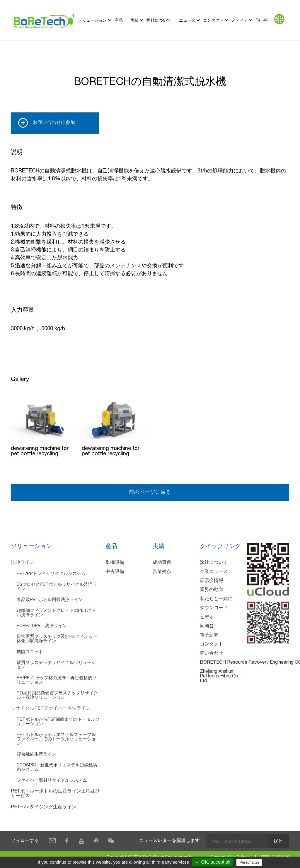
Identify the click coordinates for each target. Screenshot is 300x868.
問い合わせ (212, 654)
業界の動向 (212, 590)
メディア (240, 20)
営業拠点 (162, 572)
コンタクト (213, 20)
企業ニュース (214, 572)
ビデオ (207, 617)
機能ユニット (30, 652)
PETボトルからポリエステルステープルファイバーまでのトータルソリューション (56, 739)
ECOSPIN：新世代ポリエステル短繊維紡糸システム (57, 768)
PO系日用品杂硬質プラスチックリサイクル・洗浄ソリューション (57, 696)
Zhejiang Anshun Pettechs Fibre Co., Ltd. (220, 677)
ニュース (187, 20)
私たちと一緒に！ (219, 599)
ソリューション (92, 20)
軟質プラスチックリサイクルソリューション (56, 665)
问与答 (262, 20)
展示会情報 (212, 581)
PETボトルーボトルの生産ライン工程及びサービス (55, 794)
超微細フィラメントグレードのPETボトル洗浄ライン (56, 613)
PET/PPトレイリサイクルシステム (51, 574)
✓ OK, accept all (213, 862)
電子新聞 (209, 636)
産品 (119, 20)
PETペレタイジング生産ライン (44, 807)
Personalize (249, 862)
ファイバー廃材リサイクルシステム (52, 781)
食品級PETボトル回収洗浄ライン (50, 600)
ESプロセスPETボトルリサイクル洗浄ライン (57, 587)
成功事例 (162, 563)
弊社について (159, 20)
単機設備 (115, 563)
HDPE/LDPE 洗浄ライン (42, 626)
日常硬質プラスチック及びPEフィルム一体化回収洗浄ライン (57, 639)
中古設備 (115, 572)
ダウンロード (214, 608)
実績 (134, 20)
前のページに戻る (150, 493)
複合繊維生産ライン (36, 755)
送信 (278, 841)
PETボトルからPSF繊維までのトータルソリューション (58, 722)
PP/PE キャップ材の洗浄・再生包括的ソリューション (57, 680)
